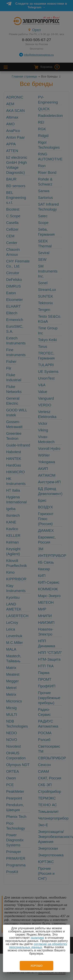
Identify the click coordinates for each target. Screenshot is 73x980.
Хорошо (36, 966)
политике (37, 938)
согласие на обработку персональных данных (38, 946)
